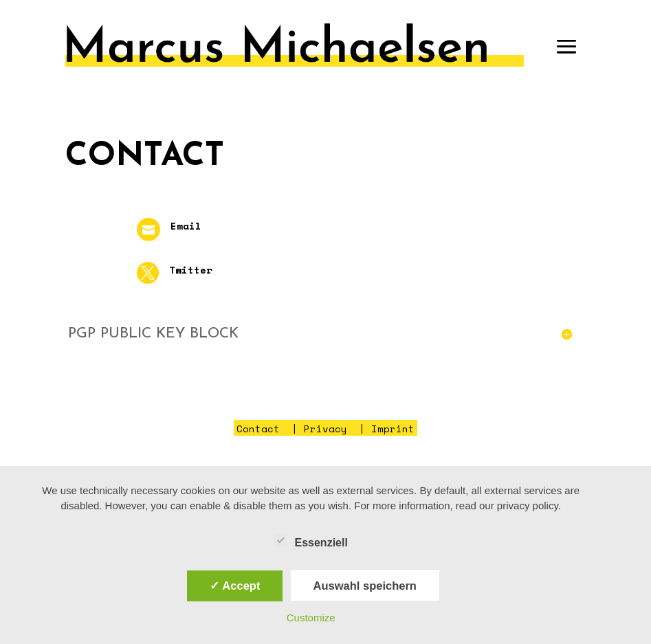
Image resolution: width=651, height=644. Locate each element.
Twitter (191, 270)
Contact (258, 429)
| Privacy (316, 429)
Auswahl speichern (365, 586)
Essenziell (310, 541)
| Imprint (384, 429)
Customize (311, 618)
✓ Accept (235, 586)
